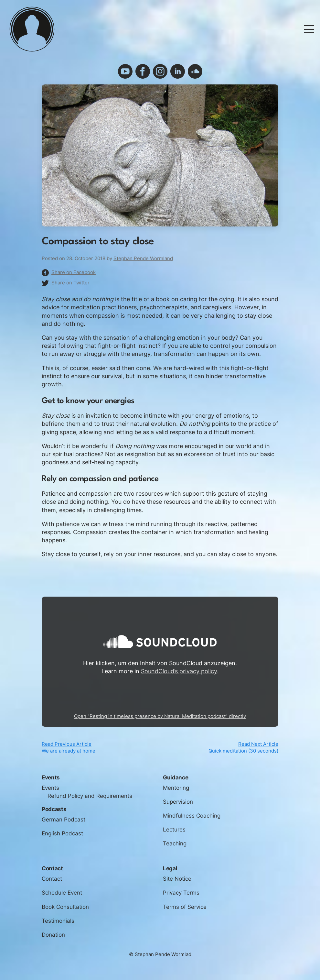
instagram (160, 71)
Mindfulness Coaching (192, 819)
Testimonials (58, 924)
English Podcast (62, 837)
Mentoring (176, 791)
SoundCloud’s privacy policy (179, 671)
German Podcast (64, 823)
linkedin (178, 71)
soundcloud (195, 71)
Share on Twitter (70, 283)
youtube (125, 71)
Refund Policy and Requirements (90, 799)
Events (50, 791)
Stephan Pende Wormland (143, 259)
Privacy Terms (181, 897)
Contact (52, 883)
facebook (143, 71)
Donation (53, 938)
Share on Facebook (74, 272)
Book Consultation (65, 910)
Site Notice (177, 883)
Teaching (175, 847)
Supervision (178, 805)
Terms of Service (185, 910)
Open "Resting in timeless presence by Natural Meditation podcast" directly (160, 716)
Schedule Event (62, 897)
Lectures (174, 833)
